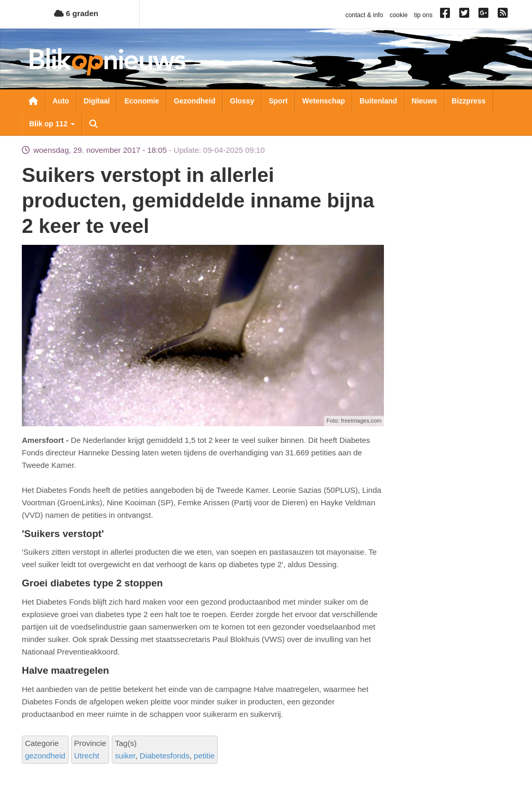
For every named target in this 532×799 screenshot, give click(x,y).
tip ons (423, 15)
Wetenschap (324, 101)
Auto (61, 101)
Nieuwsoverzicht (33, 101)
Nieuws (424, 101)
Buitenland (378, 101)
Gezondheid (194, 101)
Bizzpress (468, 101)
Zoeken (94, 124)
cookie (399, 15)
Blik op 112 (52, 124)
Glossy (242, 101)
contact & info (364, 15)
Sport (278, 101)
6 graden (76, 13)
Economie (142, 101)
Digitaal (97, 101)
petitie (204, 756)
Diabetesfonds (165, 756)
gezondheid (45, 756)
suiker (125, 756)
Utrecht (87, 756)
